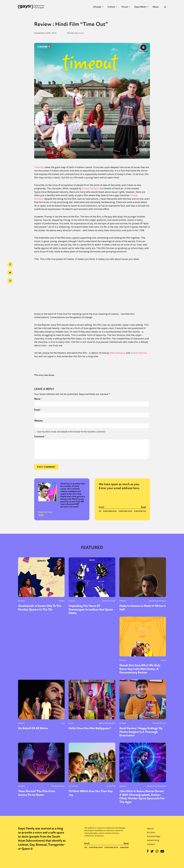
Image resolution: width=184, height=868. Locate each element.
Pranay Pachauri (91, 188)
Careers (151, 844)
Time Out (39, 167)
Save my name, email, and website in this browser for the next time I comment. (71, 432)
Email (38, 410)
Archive (151, 832)
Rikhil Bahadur (118, 353)
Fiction (125, 7)
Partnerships (154, 836)
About (156, 7)
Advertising (153, 840)
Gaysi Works (140, 7)
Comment (40, 436)
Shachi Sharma (139, 353)
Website (38, 421)
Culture (111, 7)
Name (38, 399)
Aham (81, 33)
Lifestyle (97, 7)
